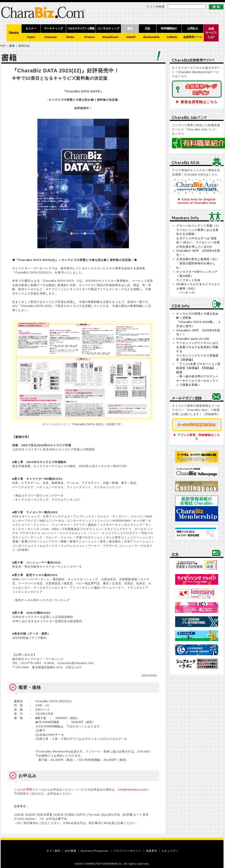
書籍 (12, 46)
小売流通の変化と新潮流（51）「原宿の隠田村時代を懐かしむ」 (198, 263)
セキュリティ (170, 851)
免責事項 (152, 851)
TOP (3, 46)
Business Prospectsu (95, 851)
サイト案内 (53, 851)
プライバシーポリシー (127, 851)
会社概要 (70, 851)
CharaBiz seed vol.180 (193, 339)
